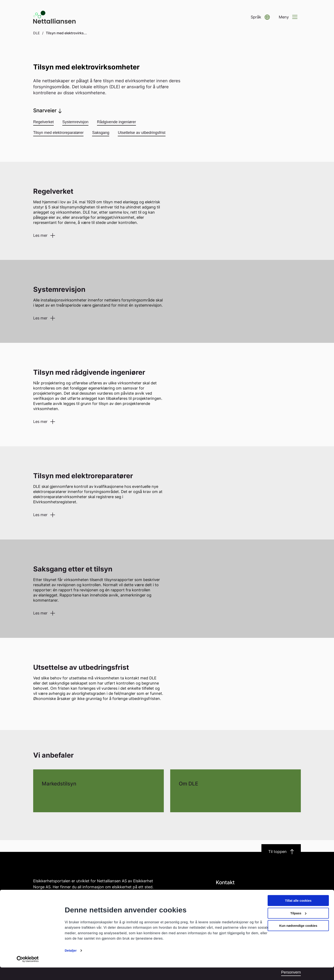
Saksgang (101, 133)
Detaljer (71, 963)
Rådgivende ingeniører (116, 122)
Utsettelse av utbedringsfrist (142, 133)
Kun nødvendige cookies (298, 938)
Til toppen (281, 852)
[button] (260, 17)
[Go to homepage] (55, 17)
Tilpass (298, 926)
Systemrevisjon (75, 122)
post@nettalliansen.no (235, 894)
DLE (37, 33)
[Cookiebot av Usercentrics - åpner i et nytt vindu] (28, 972)
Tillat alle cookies (298, 913)
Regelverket (43, 122)
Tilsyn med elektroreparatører (58, 133)
